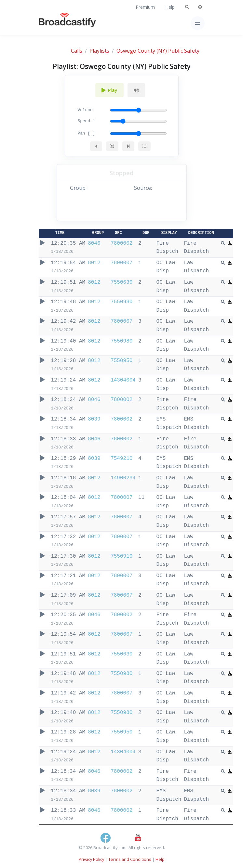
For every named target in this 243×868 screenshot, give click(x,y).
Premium (145, 7)
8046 (94, 243)
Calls (77, 51)
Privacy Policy (91, 859)
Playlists (99, 51)
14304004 (123, 380)
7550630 (121, 282)
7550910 (121, 556)
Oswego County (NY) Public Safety (158, 51)
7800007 (121, 263)
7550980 (121, 302)
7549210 (121, 459)
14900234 (123, 478)
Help (170, 7)
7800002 (121, 243)
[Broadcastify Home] (57, 23)
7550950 (121, 361)
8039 (94, 419)
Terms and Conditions (130, 859)
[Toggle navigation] (198, 23)
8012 (94, 263)
